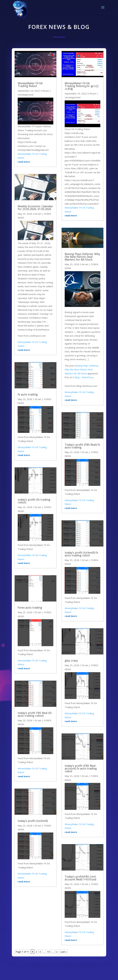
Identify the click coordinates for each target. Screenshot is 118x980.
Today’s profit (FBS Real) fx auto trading (82, 446)
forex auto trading (30, 607)
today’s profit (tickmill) (33, 821)
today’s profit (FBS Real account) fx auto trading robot (81, 768)
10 (49, 952)
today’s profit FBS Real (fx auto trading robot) (35, 714)
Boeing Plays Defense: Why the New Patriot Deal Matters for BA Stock (82, 257)
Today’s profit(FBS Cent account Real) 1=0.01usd (80, 878)
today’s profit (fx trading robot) (34, 501)
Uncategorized (26, 95)
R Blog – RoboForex (83, 377)
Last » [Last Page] (64, 952)
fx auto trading (28, 394)
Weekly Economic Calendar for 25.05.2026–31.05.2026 (35, 208)
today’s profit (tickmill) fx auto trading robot (81, 554)
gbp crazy (71, 660)
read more (24, 162)
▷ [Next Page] (57, 952)
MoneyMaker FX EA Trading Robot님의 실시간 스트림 (82, 86)
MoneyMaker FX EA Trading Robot (30, 85)
